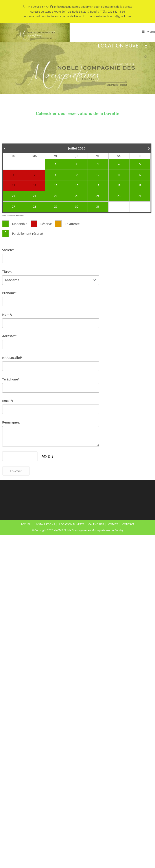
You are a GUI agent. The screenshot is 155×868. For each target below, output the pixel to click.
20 (14, 196)
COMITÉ (113, 524)
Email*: (8, 401)
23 (77, 196)
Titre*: (7, 271)
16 (77, 185)
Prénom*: (9, 293)
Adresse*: (9, 336)
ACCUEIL (26, 524)
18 (119, 185)
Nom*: (7, 315)
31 (98, 207)
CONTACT (128, 524)
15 (56, 185)
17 (98, 185)
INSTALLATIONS (45, 524)
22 (56, 196)
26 (140, 196)
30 (77, 207)
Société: (8, 250)
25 (119, 196)
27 (14, 207)
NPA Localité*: (13, 358)
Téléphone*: (11, 379)
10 (98, 175)
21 (35, 196)
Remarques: (11, 422)
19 (140, 185)
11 (119, 175)
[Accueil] (146, 57)
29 (56, 207)
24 (98, 196)
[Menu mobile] (149, 32)
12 (140, 175)
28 (35, 207)
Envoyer (16, 471)
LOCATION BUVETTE (72, 524)
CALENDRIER (96, 524)
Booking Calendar (17, 215)
